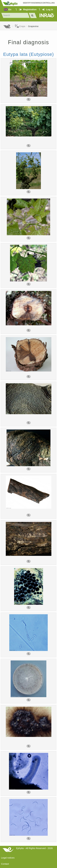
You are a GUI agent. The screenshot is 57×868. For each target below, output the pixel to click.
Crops (20, 26)
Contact (5, 864)
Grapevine (33, 26)
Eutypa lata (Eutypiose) (28, 54)
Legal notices (8, 858)
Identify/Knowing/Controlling (39, 3)
